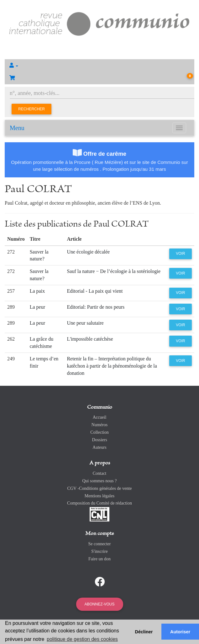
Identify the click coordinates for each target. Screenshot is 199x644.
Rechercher (31, 109)
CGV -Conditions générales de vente (100, 488)
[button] (99, 65)
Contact (100, 473)
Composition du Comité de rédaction (99, 503)
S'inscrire (99, 551)
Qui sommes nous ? (99, 481)
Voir (180, 254)
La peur (37, 307)
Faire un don (99, 559)
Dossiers (99, 440)
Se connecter (100, 544)
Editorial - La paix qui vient (95, 291)
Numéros (99, 425)
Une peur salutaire (85, 323)
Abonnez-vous (99, 604)
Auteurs (99, 447)
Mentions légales (99, 496)
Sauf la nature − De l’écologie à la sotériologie (114, 271)
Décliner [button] (144, 632)
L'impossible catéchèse (90, 339)
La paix (37, 291)
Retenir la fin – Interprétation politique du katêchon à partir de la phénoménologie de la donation (112, 366)
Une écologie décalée (88, 252)
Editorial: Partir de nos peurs (96, 307)
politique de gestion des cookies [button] (82, 639)
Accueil (100, 417)
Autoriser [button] (180, 632)
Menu (17, 128)
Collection (99, 432)
